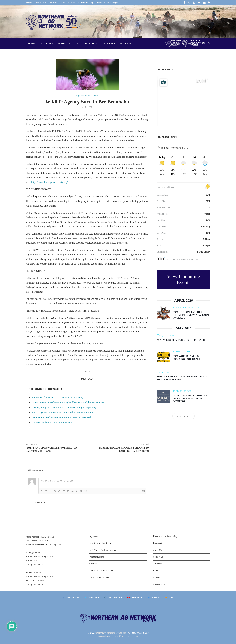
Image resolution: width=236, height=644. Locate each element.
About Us (75, 3)
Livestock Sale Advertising (165, 536)
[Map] (184, 101)
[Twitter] (189, 3)
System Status (104, 636)
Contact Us (64, 3)
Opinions (93, 564)
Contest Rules (159, 584)
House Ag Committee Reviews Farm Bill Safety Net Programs (63, 412)
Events (109, 44)
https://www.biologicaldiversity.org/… (51, 182)
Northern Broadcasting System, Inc (110, 633)
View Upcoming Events (184, 279)
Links (156, 571)
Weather (91, 44)
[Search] (209, 44)
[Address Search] (184, 148)
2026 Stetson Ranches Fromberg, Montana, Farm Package (191, 315)
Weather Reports (97, 557)
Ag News (46, 44)
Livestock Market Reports (101, 543)
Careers (99, 3)
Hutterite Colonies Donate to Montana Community (57, 397)
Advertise (53, 3)
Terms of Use (132, 636)
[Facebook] (184, 3)
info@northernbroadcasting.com (46, 545)
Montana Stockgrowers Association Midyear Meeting (190, 398)
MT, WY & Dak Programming (103, 550)
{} (81, 491)
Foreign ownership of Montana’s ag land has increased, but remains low (68, 403)
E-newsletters (159, 543)
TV (79, 44)
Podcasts (127, 44)
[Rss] (209, 3)
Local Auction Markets (100, 578)
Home (32, 44)
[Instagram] (194, 3)
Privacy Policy (118, 636)
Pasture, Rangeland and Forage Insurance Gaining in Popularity (64, 407)
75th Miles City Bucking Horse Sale (181, 340)
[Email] (204, 3)
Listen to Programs (112, 3)
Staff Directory (87, 3)
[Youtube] (199, 3)
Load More (184, 416)
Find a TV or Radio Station (101, 571)
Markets (64, 44)
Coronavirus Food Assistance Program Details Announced (61, 418)
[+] (85, 491)
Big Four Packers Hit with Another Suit (52, 422)
